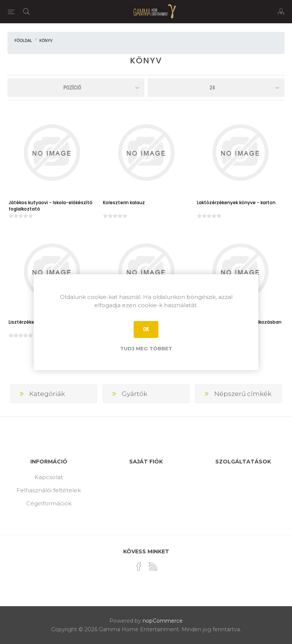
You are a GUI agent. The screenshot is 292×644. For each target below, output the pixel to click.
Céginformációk (49, 503)
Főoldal (23, 41)
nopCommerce (163, 621)
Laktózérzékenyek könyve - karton (236, 203)
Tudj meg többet (146, 348)
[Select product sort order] (76, 88)
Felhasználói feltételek (49, 490)
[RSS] (153, 566)
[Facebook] (139, 566)
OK (146, 329)
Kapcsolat (49, 477)
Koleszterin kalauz (124, 203)
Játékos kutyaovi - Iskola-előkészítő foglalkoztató (51, 206)
